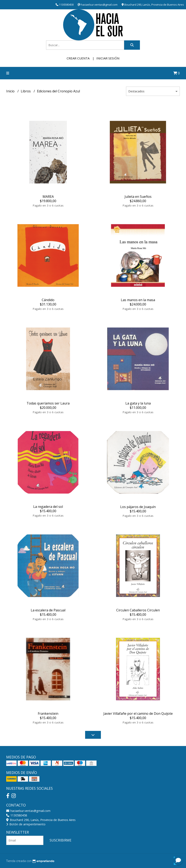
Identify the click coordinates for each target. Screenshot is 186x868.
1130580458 (17, 815)
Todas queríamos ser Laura (48, 403)
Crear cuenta (78, 58)
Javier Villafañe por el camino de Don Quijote (138, 713)
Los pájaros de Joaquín (138, 507)
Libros (26, 91)
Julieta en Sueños (138, 197)
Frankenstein (48, 713)
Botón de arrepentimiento (26, 824)
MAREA (48, 197)
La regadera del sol (48, 507)
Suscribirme (61, 840)
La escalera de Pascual (48, 610)
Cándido (48, 300)
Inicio (11, 91)
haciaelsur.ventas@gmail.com (28, 811)
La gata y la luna (138, 403)
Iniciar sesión (108, 58)
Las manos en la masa (138, 300)
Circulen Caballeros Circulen (138, 610)
